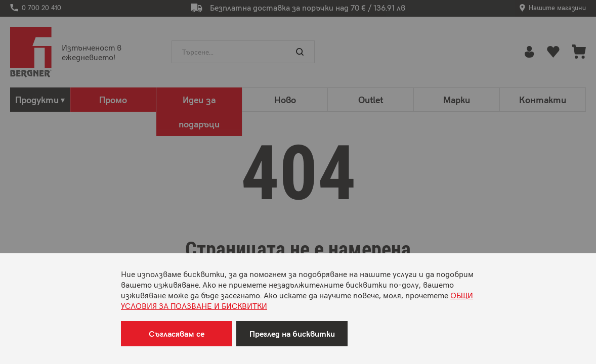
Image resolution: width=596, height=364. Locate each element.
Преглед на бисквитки (292, 333)
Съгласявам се (177, 333)
